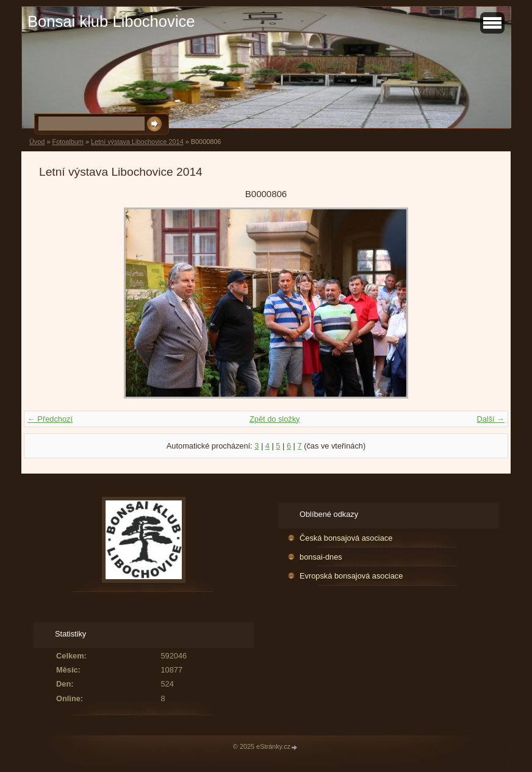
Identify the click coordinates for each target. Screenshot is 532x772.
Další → (491, 419)
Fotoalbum (67, 142)
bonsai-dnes (321, 557)
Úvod (37, 142)
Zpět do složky (275, 419)
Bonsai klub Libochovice (111, 21)
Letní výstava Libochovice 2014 (137, 142)
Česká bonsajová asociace (346, 538)
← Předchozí (50, 419)
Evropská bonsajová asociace (351, 576)
